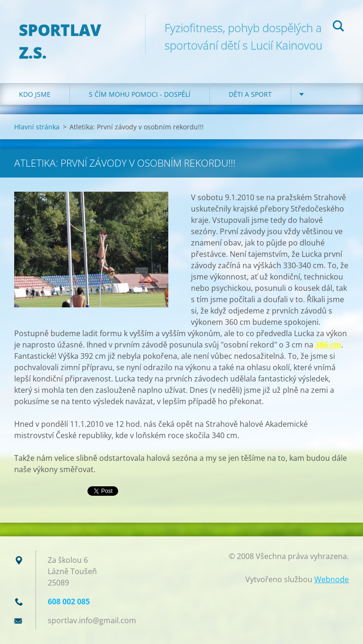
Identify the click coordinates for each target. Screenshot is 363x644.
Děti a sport (250, 94)
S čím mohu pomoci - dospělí (140, 94)
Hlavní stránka (37, 127)
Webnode (332, 579)
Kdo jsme (35, 94)
